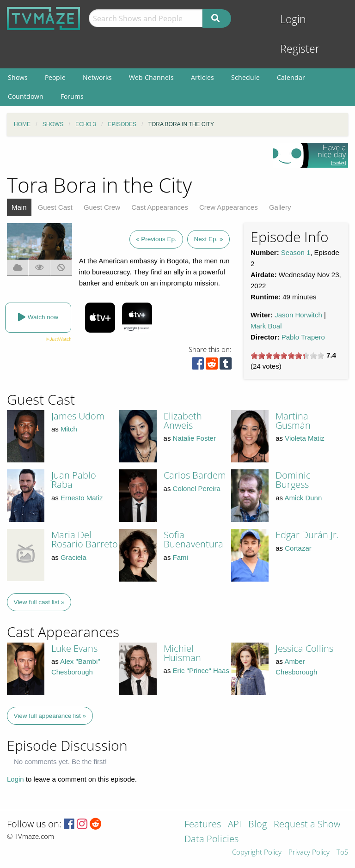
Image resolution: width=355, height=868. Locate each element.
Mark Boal (266, 326)
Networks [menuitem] (97, 77)
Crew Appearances (229, 207)
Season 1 (296, 252)
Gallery (280, 207)
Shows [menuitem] (18, 77)
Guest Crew (102, 207)
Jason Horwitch (298, 315)
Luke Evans (74, 648)
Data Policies (211, 840)
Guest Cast (55, 207)
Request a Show (307, 825)
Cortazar (298, 548)
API (235, 825)
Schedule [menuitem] (245, 77)
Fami (181, 557)
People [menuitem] (55, 77)
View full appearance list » (50, 716)
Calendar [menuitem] (291, 77)
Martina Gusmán (293, 421)
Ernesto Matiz (82, 498)
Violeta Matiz (305, 438)
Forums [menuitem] (72, 96)
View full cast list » (39, 602)
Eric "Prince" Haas (201, 671)
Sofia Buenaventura (193, 539)
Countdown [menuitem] (26, 96)
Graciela (73, 557)
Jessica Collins (304, 648)
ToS (342, 853)
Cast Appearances (160, 207)
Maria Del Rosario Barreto (85, 539)
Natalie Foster (194, 438)
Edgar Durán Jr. (307, 535)
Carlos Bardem (195, 475)
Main (19, 207)
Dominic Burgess (293, 480)
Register (300, 49)
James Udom (78, 416)
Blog (257, 825)
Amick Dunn (303, 498)
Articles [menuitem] (202, 77)
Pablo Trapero (303, 337)
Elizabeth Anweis (183, 421)
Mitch (69, 429)
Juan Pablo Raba (74, 480)
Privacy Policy (309, 853)
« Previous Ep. (156, 239)
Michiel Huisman (182, 653)
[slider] (288, 356)
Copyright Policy (257, 853)
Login (293, 19)
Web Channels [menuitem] (151, 77)
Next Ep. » (208, 239)
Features (203, 825)
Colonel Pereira (197, 489)
